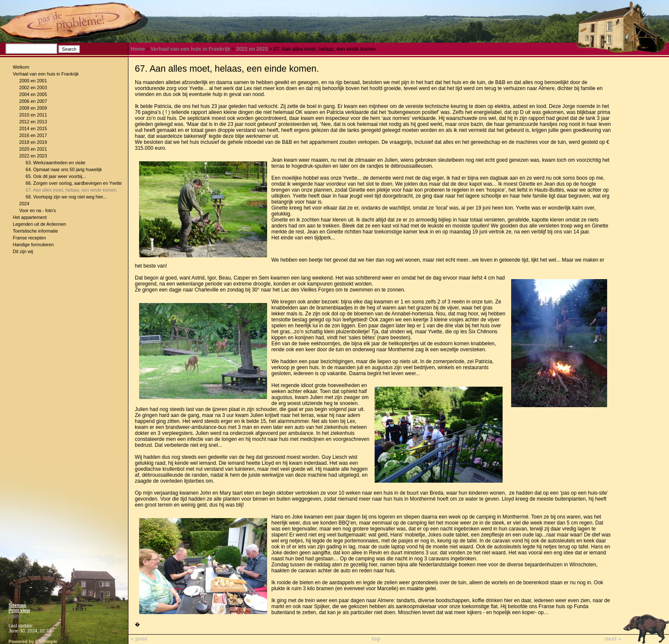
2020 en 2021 (33, 149)
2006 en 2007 (33, 101)
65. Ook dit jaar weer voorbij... (56, 176)
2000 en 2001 (33, 81)
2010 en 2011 (33, 115)
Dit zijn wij (23, 251)
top (376, 639)
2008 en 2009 (33, 108)
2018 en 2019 (33, 142)
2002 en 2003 (33, 87)
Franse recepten (29, 238)
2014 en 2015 (33, 128)
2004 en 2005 (33, 94)
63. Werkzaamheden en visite (55, 163)
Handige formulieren (33, 245)
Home (138, 49)
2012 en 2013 (33, 122)
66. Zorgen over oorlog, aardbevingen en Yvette (74, 183)
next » (613, 639)
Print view (19, 610)
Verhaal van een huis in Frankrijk (46, 74)
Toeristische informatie (35, 231)
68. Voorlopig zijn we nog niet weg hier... (66, 197)
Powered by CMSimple (33, 641)
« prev (139, 639)
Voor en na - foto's (38, 210)
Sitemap (17, 605)
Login (15, 615)
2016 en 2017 (33, 135)
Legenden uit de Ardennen (39, 224)
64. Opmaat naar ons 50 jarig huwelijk (64, 169)
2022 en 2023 (33, 156)
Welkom (21, 67)
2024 (24, 204)
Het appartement (30, 217)
